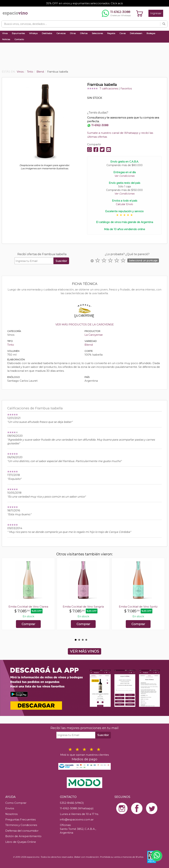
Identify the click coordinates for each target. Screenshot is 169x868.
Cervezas (61, 33)
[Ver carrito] (140, 13)
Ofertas (84, 33)
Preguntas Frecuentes (20, 819)
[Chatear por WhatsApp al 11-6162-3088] (116, 13)
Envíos (10, 808)
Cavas (122, 33)
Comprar (28, 624)
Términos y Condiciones (21, 825)
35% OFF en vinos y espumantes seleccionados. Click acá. (85, 3)
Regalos (111, 33)
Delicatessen (136, 33)
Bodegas (151, 33)
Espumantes (18, 33)
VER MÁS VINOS (84, 651)
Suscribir (61, 261)
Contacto (19, 39)
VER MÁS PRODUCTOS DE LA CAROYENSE (85, 324)
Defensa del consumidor (22, 831)
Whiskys (33, 33)
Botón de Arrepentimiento (23, 836)
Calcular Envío (124, 204)
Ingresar (156, 13)
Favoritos (126, 89)
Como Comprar (16, 803)
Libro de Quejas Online (21, 842)
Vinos (5, 33)
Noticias (6, 39)
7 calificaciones (109, 89)
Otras (73, 33)
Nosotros (11, 814)
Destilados (47, 33)
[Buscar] (164, 24)
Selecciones (97, 33)
